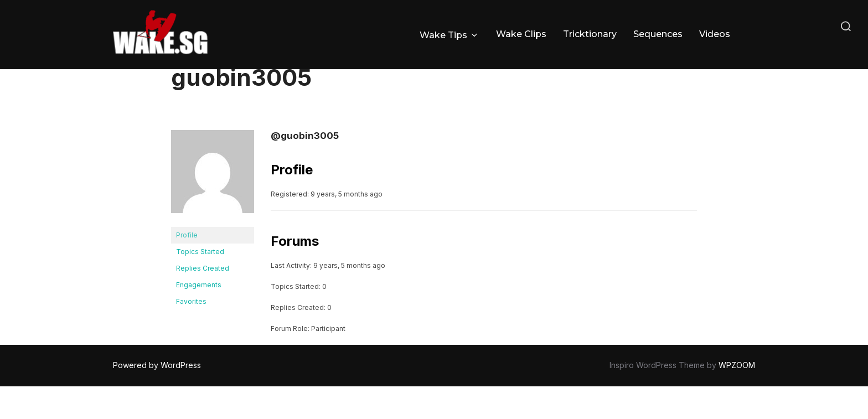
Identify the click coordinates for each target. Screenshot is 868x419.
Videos (715, 34)
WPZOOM (737, 398)
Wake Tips (449, 35)
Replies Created (203, 301)
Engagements (199, 317)
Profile (187, 268)
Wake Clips (521, 34)
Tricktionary (590, 34)
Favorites (191, 334)
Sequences (658, 34)
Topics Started (200, 284)
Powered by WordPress (157, 398)
